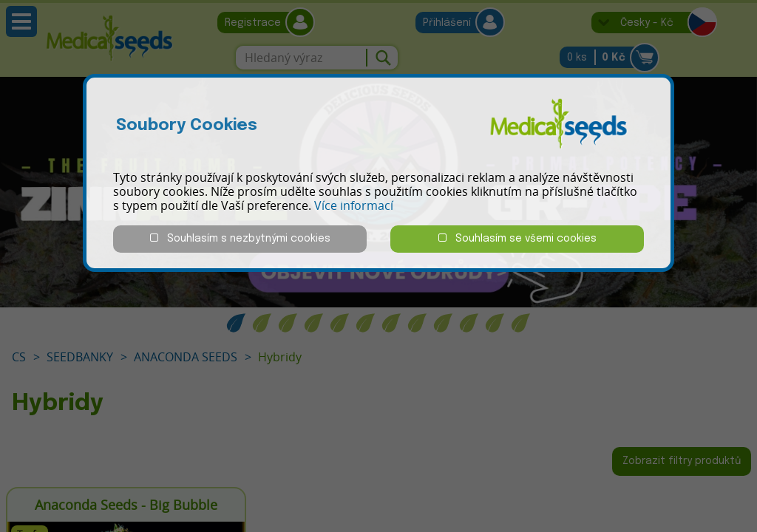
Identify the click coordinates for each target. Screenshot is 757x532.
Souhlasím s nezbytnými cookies (240, 238)
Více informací (354, 205)
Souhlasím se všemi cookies (517, 238)
